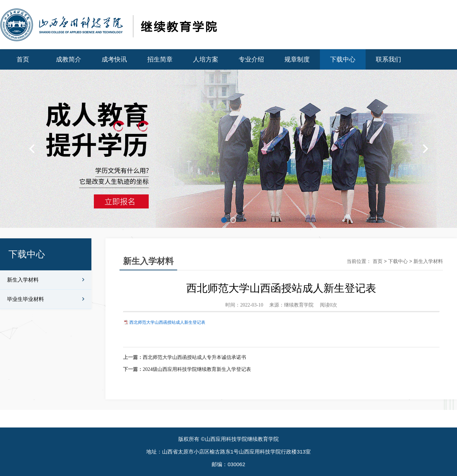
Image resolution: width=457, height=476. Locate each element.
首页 (23, 59)
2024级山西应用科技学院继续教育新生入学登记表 (197, 369)
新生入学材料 (46, 280)
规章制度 (297, 59)
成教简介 (69, 59)
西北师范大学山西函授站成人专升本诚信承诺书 (194, 357)
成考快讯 (114, 59)
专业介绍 (251, 59)
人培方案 (206, 59)
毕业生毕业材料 (46, 299)
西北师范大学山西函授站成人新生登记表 (167, 322)
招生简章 (160, 59)
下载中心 (343, 59)
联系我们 (388, 59)
